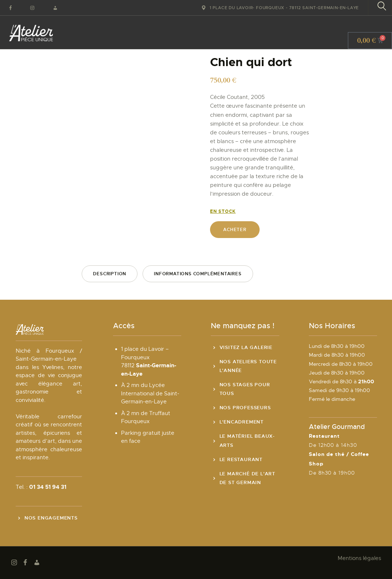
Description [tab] (110, 274)
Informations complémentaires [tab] (198, 274)
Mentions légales (359, 558)
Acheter (235, 230)
